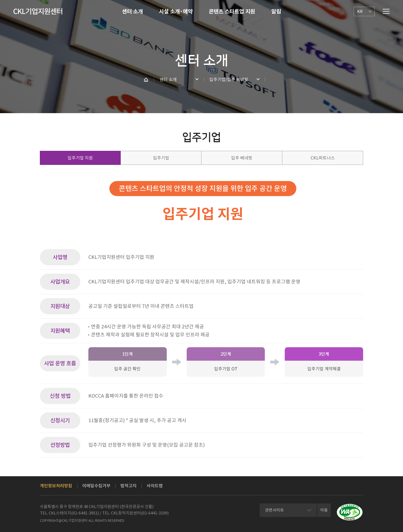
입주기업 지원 (80, 158)
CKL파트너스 (323, 158)
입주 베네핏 (242, 158)
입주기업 (161, 158)
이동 (324, 510)
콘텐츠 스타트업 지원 (232, 12)
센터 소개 (132, 12)
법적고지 (128, 486)
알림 (276, 12)
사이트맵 (155, 486)
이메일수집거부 (96, 486)
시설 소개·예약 (176, 12)
